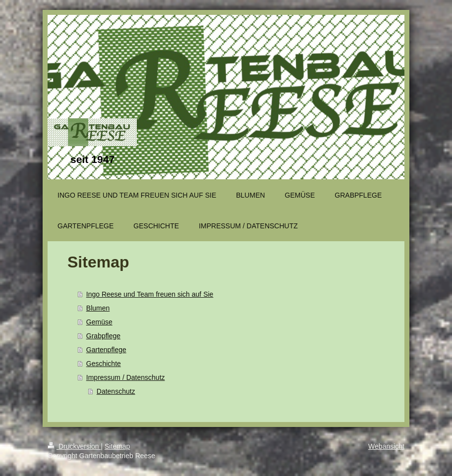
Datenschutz (116, 391)
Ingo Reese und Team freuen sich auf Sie (150, 294)
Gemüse (99, 322)
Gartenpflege (106, 350)
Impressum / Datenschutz (126, 377)
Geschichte (104, 364)
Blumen (98, 308)
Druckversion (74, 446)
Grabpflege (103, 336)
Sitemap (117, 446)
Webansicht (386, 446)
